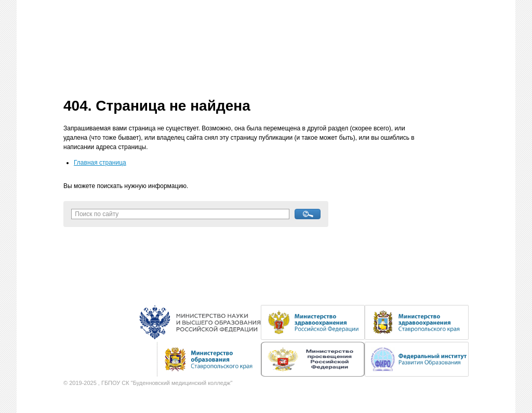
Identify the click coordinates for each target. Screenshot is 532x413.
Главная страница (100, 163)
